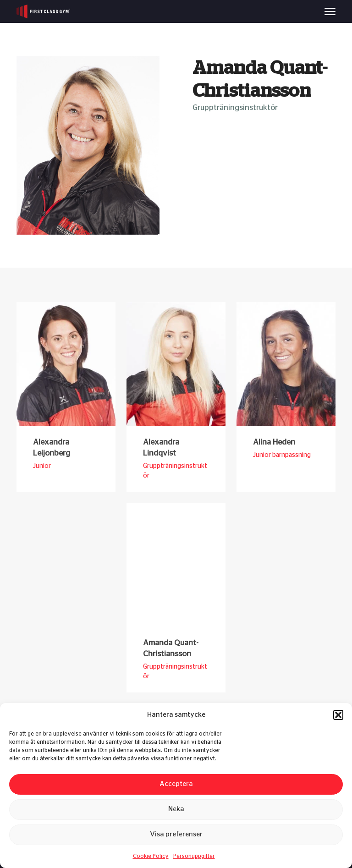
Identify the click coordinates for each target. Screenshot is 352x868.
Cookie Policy (151, 856)
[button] (338, 715)
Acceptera (176, 784)
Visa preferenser (176, 834)
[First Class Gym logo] (43, 11)
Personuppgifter (194, 856)
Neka (176, 809)
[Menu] (330, 11)
